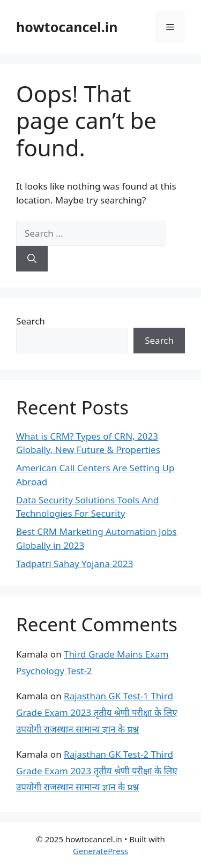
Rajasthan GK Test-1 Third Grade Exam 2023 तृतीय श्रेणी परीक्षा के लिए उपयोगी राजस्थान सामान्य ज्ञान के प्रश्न (97, 712)
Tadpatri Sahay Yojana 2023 (75, 564)
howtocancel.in (67, 27)
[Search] (32, 259)
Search (31, 321)
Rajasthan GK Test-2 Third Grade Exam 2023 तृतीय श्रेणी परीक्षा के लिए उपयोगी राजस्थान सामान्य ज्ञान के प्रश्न (97, 771)
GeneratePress (100, 851)
